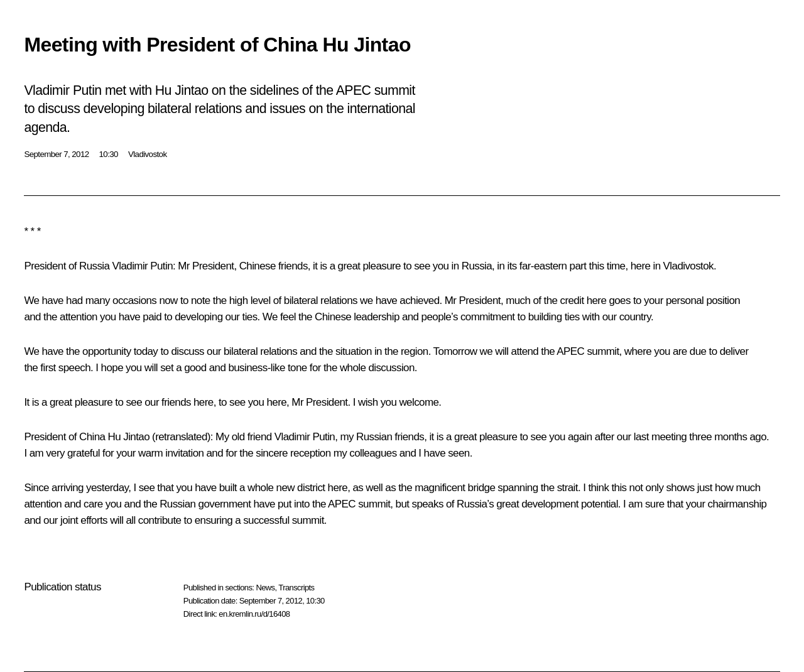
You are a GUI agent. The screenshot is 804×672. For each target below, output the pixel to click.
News (265, 588)
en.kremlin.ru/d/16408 (254, 614)
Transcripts (296, 588)
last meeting (660, 437)
